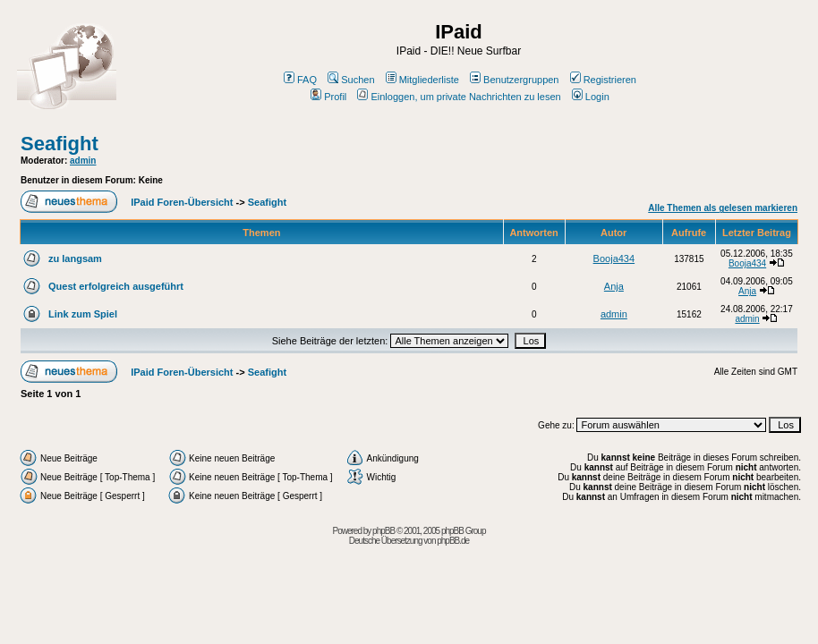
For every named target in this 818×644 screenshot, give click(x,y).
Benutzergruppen (514, 80)
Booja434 (614, 258)
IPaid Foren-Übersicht (182, 202)
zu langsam (75, 258)
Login (591, 97)
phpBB (383, 531)
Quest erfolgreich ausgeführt (116, 286)
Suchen (351, 80)
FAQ (300, 80)
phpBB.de (453, 541)
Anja (614, 286)
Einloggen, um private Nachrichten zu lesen (459, 97)
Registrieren (603, 80)
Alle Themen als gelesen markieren (723, 208)
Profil (328, 97)
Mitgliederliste (422, 80)
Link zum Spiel (83, 314)
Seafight (60, 144)
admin (83, 161)
